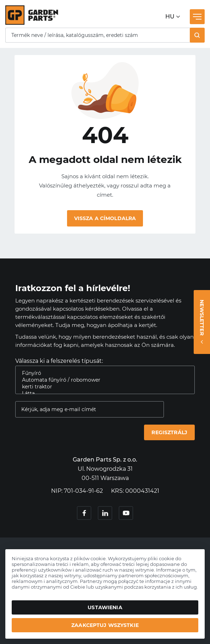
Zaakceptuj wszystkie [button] (105, 625)
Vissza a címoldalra (105, 218)
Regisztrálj (169, 432)
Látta (102, 394)
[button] (197, 35)
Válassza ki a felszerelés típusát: (59, 361)
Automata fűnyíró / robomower (102, 380)
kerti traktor (102, 387)
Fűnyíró (102, 373)
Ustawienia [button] (105, 607)
